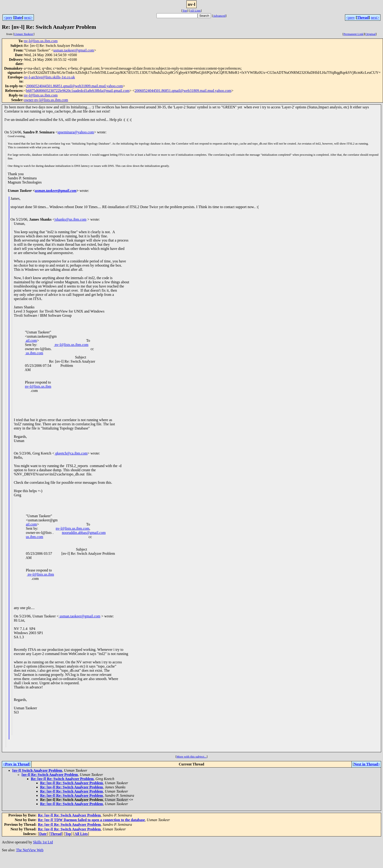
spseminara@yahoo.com (76, 132)
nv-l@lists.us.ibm (38, 386)
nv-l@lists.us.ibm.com (41, 41)
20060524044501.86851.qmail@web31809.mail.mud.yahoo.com (75, 86)
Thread (363, 18)
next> (28, 18)
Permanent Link (354, 34)
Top (185, 11)
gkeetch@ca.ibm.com (71, 453)
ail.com (31, 340)
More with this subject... (191, 757)
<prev (8, 18)
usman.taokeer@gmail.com (74, 50)
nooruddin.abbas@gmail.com (84, 533)
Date (18, 18)
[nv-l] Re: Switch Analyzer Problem (50, 775)
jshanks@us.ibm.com (70, 219)
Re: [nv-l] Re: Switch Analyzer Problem (62, 779)
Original (370, 34)
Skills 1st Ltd (43, 842)
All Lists (195, 11)
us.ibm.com (34, 353)
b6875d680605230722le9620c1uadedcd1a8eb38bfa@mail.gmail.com (78, 91)
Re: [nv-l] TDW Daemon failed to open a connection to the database (91, 820)
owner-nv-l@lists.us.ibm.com (46, 100)
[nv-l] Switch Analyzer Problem (37, 770)
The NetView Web (30, 850)
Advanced (219, 16)
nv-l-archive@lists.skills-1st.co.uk (50, 77)
